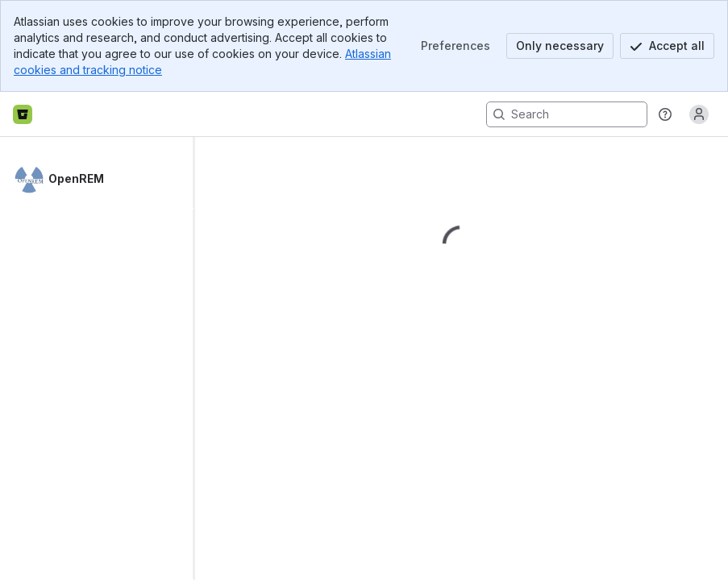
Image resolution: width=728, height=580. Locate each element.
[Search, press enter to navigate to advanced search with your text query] (567, 114)
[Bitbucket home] (23, 114)
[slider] (200, 358)
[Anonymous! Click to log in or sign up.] (699, 114)
